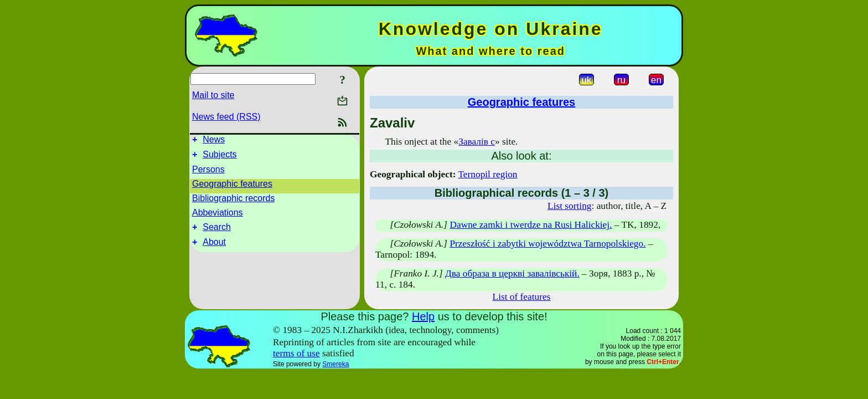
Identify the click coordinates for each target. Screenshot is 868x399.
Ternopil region (487, 174)
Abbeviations (218, 216)
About (214, 249)
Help (423, 316)
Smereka (335, 364)
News (214, 141)
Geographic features (232, 187)
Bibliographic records (233, 201)
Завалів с (477, 142)
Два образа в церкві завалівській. (512, 273)
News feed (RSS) (226, 117)
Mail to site (213, 95)
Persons (208, 173)
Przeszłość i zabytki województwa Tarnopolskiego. (547, 244)
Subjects (219, 158)
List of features (522, 297)
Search (217, 232)
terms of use (296, 353)
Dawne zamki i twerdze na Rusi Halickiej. (531, 225)
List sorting (569, 206)
